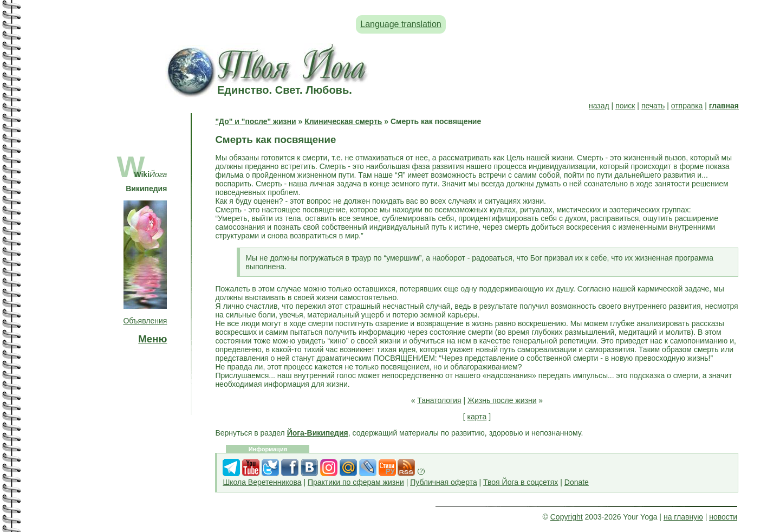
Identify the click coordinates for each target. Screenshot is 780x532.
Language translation (401, 24)
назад (599, 106)
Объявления (145, 321)
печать (653, 106)
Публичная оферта (444, 482)
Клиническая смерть (343, 121)
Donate (577, 482)
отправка (687, 106)
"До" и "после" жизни (255, 121)
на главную (683, 517)
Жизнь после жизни (502, 400)
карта (477, 417)
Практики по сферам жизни (356, 482)
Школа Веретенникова (262, 482)
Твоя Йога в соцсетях (521, 482)
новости (723, 517)
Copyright (567, 517)
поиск (625, 106)
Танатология (439, 400)
